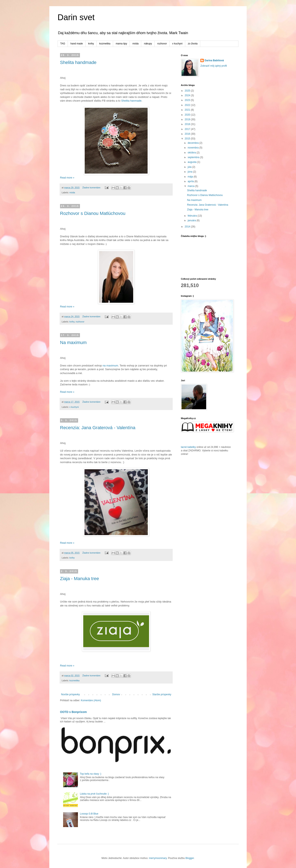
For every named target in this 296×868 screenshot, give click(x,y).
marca (191, 186)
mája (191, 177)
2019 (188, 119)
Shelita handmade (78, 62)
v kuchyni (177, 44)
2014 (188, 227)
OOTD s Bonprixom (73, 712)
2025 (188, 91)
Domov (116, 694)
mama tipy (121, 44)
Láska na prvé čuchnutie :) (94, 794)
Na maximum (73, 342)
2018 (188, 124)
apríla (191, 181)
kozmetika (105, 44)
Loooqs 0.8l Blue (89, 814)
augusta (192, 162)
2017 (188, 129)
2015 (188, 139)
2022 (188, 105)
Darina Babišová (214, 60)
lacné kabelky (188, 447)
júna (190, 172)
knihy (91, 44)
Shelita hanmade (131, 101)
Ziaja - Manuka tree (80, 579)
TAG (63, 44)
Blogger (190, 858)
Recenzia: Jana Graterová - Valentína (98, 428)
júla (190, 167)
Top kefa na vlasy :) (91, 774)
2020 (188, 115)
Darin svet (76, 17)
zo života (193, 44)
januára (192, 220)
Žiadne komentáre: (92, 188)
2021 (188, 110)
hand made (77, 44)
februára (193, 216)
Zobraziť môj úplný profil (214, 66)
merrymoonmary (158, 858)
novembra (194, 148)
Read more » (67, 178)
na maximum (110, 366)
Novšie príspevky (70, 694)
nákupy (148, 44)
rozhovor (162, 44)
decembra (194, 143)
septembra (194, 157)
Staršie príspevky (162, 694)
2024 (188, 95)
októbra (192, 153)
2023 (188, 100)
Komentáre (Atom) (91, 700)
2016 (188, 134)
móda (135, 44)
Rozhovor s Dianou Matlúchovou (93, 213)
